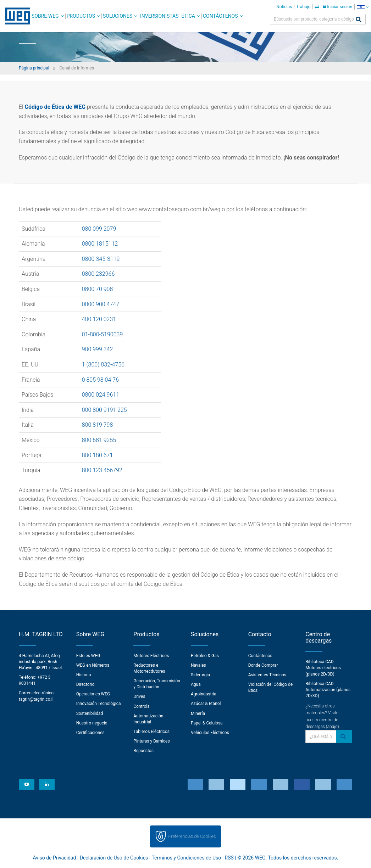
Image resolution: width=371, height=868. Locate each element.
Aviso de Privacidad (55, 858)
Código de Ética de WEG (55, 107)
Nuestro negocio (92, 723)
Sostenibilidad (90, 713)
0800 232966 (98, 274)
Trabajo (303, 7)
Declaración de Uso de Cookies (114, 858)
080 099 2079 (99, 229)
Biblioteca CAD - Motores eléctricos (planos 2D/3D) (323, 668)
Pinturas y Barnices (151, 741)
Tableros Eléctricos (151, 732)
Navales (198, 665)
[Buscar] (359, 20)
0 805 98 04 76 (100, 380)
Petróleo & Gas (205, 656)
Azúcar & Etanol (206, 704)
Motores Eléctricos (151, 656)
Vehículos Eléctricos (210, 733)
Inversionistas (159, 16)
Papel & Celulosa (207, 723)
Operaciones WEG (93, 694)
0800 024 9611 (101, 395)
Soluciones (118, 16)
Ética (188, 16)
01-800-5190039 (103, 334)
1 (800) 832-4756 (103, 365)
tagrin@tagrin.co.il (36, 699)
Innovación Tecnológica (99, 704)
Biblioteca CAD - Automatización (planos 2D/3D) (328, 690)
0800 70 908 (98, 289)
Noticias (284, 7)
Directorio (85, 684)
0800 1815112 (100, 244)
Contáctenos (220, 16)
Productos (81, 16)
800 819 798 (98, 425)
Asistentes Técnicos (267, 675)
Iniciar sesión (338, 7)
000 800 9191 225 (104, 410)
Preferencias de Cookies (192, 836)
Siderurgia (200, 675)
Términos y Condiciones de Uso (186, 858)
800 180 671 (98, 455)
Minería (198, 713)
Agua (196, 684)
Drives (139, 696)
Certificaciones (90, 733)
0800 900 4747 (101, 304)
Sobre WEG (45, 16)
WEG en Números (93, 665)
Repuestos (143, 751)
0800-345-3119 (101, 259)
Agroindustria (204, 694)
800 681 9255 (99, 440)
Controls (141, 706)
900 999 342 (98, 349)
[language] (363, 7)
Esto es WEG (88, 656)
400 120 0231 (99, 319)
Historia (84, 675)
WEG (15, 16)
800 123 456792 (102, 470)
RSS (229, 858)
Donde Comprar (263, 665)
